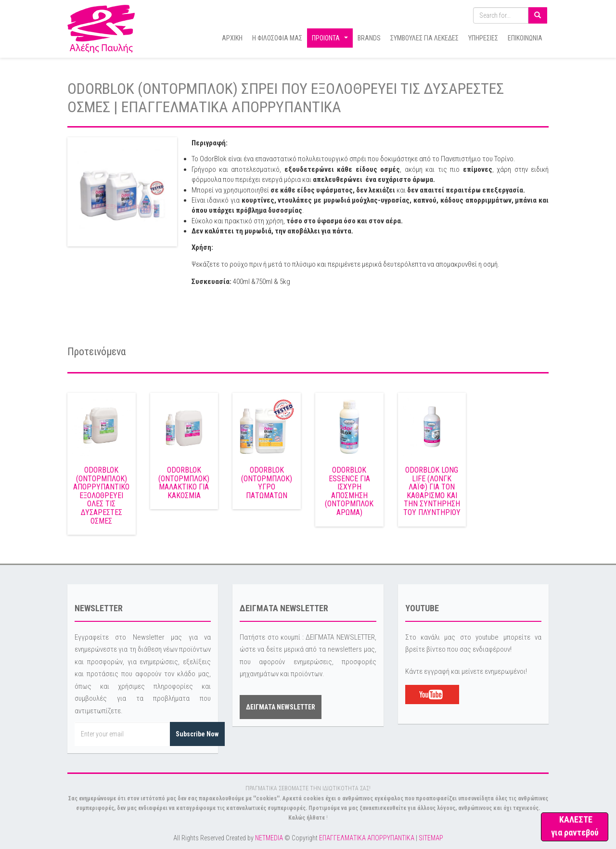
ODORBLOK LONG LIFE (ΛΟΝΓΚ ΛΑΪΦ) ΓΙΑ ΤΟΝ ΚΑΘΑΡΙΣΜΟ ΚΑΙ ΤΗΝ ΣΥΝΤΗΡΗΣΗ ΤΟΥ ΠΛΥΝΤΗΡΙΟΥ (432, 491)
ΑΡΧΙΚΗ (232, 38)
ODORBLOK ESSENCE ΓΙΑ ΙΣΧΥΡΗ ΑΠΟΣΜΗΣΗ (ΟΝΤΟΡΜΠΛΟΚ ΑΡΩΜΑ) (349, 491)
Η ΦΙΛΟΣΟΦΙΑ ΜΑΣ (277, 38)
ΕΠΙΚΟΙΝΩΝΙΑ (525, 38)
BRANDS (369, 38)
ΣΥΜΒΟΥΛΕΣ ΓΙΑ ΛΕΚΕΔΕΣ (424, 38)
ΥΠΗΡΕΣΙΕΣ (483, 38)
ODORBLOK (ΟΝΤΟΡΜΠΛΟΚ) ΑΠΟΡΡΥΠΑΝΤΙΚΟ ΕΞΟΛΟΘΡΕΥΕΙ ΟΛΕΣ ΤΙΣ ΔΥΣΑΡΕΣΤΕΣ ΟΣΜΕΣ (101, 495)
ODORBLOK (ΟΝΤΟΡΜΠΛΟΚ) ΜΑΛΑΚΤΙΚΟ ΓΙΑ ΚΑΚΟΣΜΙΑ (184, 483)
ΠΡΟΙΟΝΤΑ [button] (331, 41)
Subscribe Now (197, 734)
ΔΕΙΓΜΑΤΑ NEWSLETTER (281, 707)
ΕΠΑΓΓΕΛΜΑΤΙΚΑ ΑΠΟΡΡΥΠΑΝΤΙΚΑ (367, 838)
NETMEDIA (269, 838)
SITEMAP (431, 838)
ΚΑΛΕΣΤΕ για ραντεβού (575, 826)
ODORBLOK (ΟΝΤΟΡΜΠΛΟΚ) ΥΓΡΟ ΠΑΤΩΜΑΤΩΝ (267, 483)
